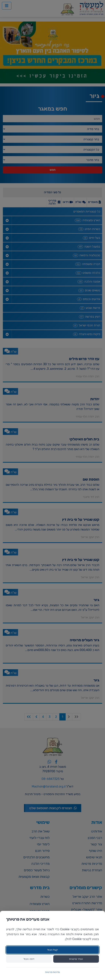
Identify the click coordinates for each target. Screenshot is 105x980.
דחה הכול (29, 959)
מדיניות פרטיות (53, 972)
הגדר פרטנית (76, 959)
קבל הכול (52, 950)
